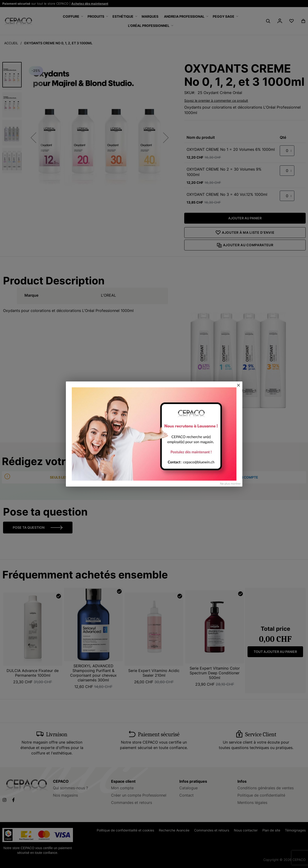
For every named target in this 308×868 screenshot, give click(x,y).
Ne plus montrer (230, 484)
